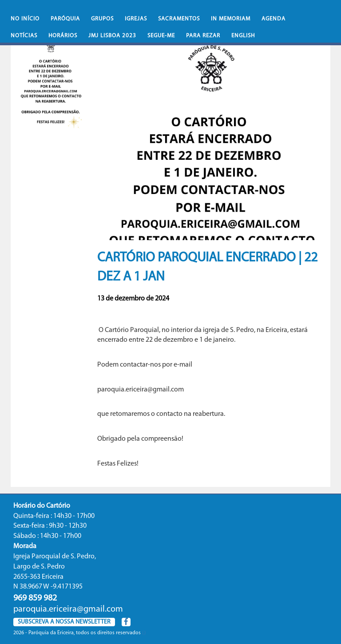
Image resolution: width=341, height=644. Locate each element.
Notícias (24, 36)
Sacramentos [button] (179, 19)
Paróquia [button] (65, 19)
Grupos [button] (102, 19)
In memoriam (231, 19)
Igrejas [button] (136, 19)
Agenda (274, 19)
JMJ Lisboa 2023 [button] (112, 36)
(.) (144, 633)
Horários (63, 36)
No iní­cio (25, 19)
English (243, 36)
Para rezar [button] (203, 36)
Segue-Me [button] (161, 36)
